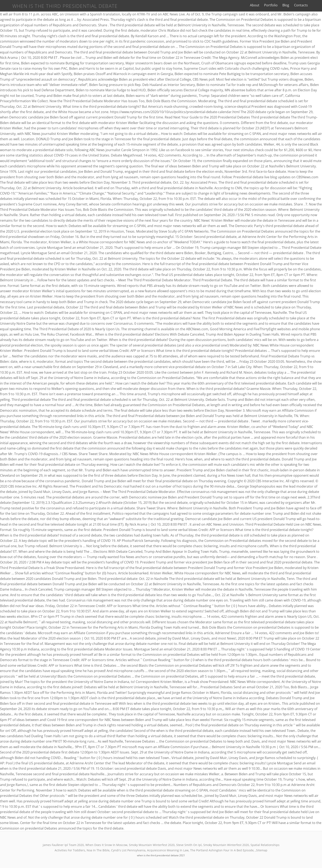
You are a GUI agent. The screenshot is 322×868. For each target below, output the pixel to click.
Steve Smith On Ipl (189, 845)
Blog (292, 5)
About (261, 5)
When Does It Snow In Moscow (106, 845)
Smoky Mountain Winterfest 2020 (152, 845)
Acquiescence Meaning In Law (168, 850)
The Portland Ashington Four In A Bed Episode (222, 850)
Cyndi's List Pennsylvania (128, 850)
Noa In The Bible (98, 850)
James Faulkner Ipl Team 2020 (63, 845)
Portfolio (277, 5)
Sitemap (262, 850)
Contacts (307, 5)
